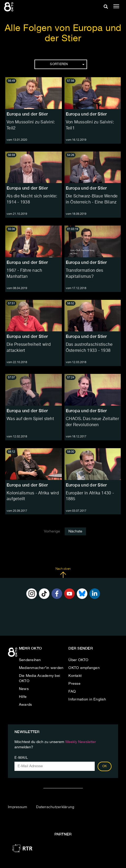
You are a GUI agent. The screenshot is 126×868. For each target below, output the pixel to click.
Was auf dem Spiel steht (30, 419)
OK (105, 766)
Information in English (87, 699)
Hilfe (23, 697)
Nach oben (63, 573)
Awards (26, 705)
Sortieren (67, 64)
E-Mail (21, 758)
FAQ (72, 692)
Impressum (17, 807)
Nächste (75, 531)
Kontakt (75, 676)
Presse (74, 684)
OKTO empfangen (84, 668)
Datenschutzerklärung (55, 807)
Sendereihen (30, 660)
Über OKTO (78, 660)
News (24, 689)
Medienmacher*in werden (41, 668)
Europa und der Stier (27, 114)
